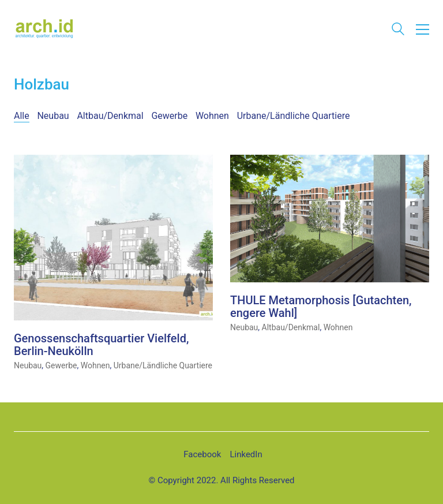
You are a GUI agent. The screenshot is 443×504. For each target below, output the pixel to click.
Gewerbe (169, 116)
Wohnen (212, 116)
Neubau (53, 116)
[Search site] (398, 31)
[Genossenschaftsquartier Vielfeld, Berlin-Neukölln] (113, 238)
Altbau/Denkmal (110, 116)
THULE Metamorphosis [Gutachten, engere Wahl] (321, 307)
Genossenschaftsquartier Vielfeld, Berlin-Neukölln (101, 345)
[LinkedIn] (246, 455)
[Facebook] (202, 455)
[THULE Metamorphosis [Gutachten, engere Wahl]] (330, 219)
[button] (423, 29)
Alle (22, 116)
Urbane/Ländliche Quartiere (294, 116)
